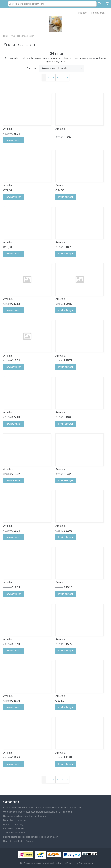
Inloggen (83, 13)
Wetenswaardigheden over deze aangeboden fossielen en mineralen (37, 812)
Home (6, 36)
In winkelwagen (14, 140)
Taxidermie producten (14, 833)
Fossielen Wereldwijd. (14, 829)
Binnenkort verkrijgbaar (15, 820)
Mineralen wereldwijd (14, 824)
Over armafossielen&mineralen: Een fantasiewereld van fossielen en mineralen (43, 808)
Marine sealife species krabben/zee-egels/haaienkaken (31, 837)
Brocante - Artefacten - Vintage (19, 841)
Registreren (98, 13)
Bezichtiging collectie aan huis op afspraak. (25, 816)
